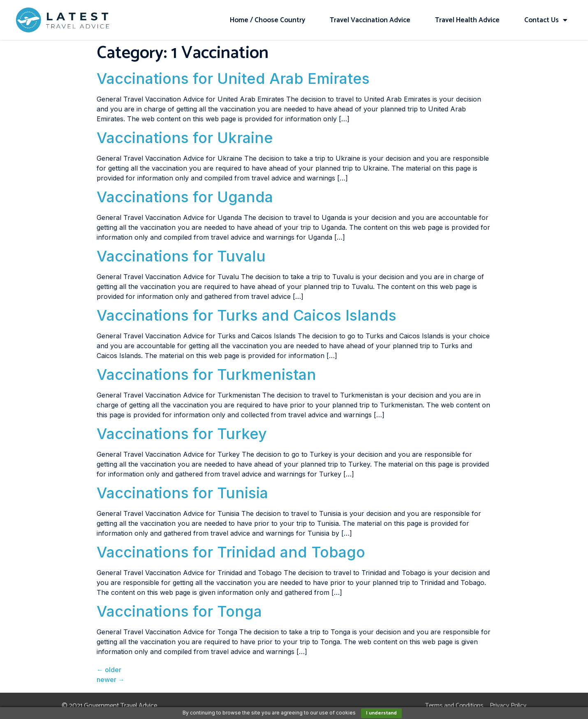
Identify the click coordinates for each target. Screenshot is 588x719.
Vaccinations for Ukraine (185, 138)
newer (111, 680)
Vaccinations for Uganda (185, 197)
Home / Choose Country (267, 20)
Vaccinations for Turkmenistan (206, 375)
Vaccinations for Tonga (179, 611)
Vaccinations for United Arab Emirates (233, 79)
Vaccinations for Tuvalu (181, 256)
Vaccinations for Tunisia (182, 493)
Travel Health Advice (467, 20)
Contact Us (546, 20)
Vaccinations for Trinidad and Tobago (231, 552)
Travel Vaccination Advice (370, 20)
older (109, 670)
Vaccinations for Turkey (182, 434)
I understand (381, 713)
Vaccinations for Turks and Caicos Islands (247, 315)
